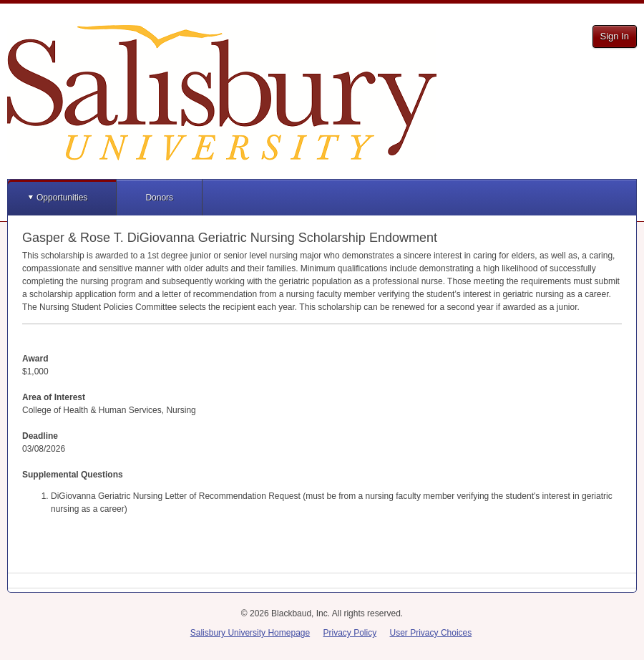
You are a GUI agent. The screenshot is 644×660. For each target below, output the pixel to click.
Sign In (615, 36)
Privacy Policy (350, 633)
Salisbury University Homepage (250, 633)
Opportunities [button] (62, 198)
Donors (159, 198)
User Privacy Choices (431, 633)
